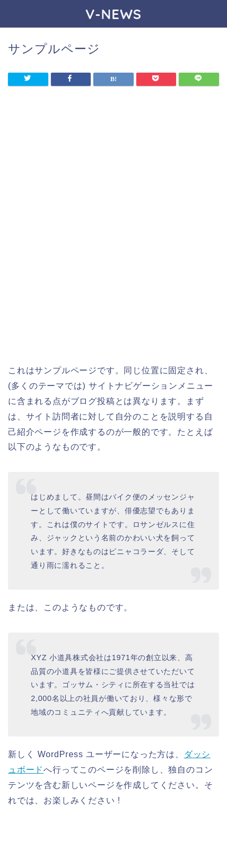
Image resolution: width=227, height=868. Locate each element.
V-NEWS (113, 14)
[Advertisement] (113, 234)
